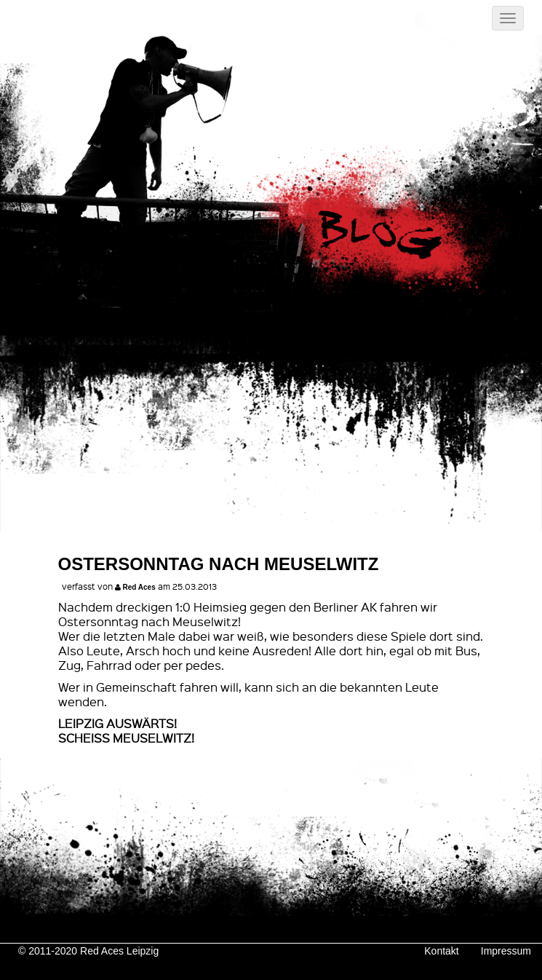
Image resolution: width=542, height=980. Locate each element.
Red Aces (139, 587)
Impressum (506, 951)
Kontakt (441, 951)
